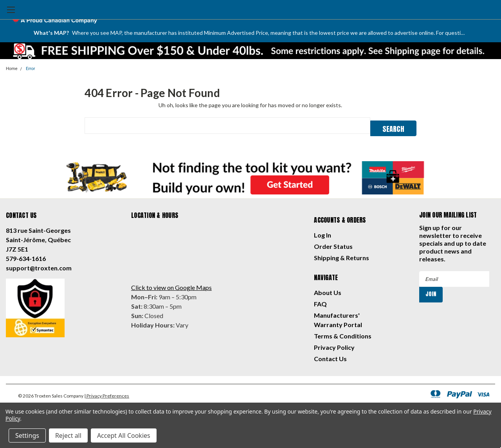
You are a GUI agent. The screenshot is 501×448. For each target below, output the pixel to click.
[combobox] (227, 126)
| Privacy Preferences (107, 393)
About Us (328, 290)
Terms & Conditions (343, 334)
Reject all (68, 435)
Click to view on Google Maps (171, 285)
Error (31, 69)
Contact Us (330, 356)
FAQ (320, 301)
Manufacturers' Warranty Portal (338, 318)
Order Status (333, 244)
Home (12, 69)
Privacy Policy (334, 345)
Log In (323, 233)
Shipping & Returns (342, 255)
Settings (27, 435)
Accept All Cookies (124, 435)
